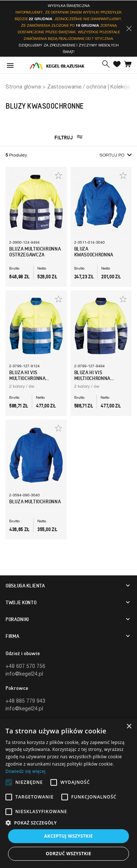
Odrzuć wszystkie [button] (68, 854)
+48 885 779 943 (25, 701)
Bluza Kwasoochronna (94, 252)
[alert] (68, 793)
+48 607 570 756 (25, 666)
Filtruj (68, 137)
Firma (12, 636)
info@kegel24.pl (24, 674)
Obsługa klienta (25, 586)
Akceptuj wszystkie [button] (68, 836)
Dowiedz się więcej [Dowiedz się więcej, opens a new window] (26, 771)
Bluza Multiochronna (35, 501)
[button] (129, 29)
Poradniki (17, 619)
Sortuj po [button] (115, 155)
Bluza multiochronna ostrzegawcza (35, 252)
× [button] (129, 727)
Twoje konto (21, 602)
